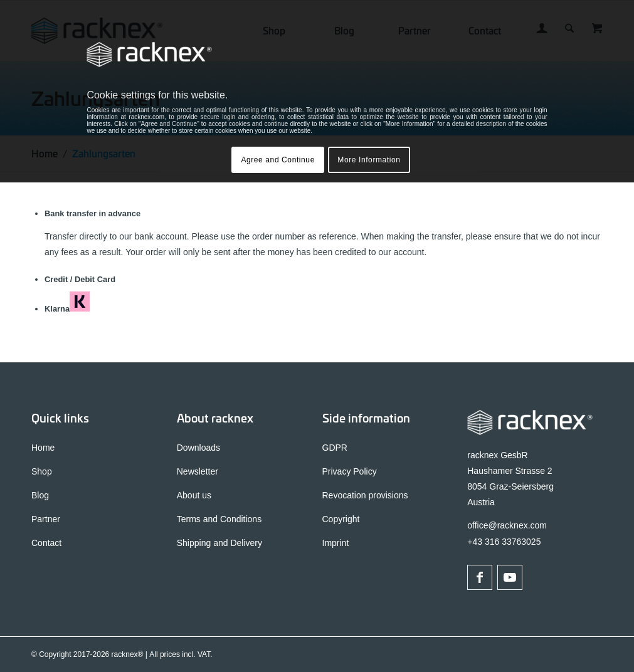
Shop (42, 471)
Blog (40, 495)
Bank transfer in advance (92, 213)
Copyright (341, 519)
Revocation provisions (365, 495)
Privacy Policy (350, 471)
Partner (46, 519)
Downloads (198, 448)
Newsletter (198, 471)
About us (194, 495)
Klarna (67, 309)
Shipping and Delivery (219, 543)
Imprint (336, 543)
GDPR (335, 448)
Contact (46, 543)
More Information (369, 160)
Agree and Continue (278, 160)
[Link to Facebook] (480, 577)
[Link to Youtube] (510, 577)
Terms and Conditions (219, 519)
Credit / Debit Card (80, 279)
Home (43, 448)
